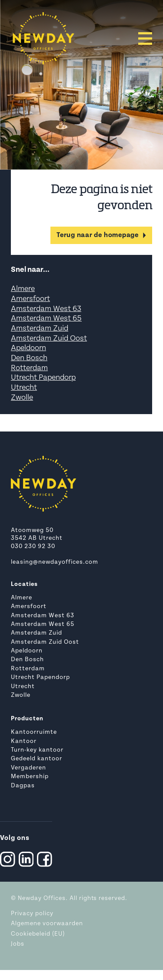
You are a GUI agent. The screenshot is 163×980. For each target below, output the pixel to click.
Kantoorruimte (34, 732)
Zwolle (22, 398)
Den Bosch (29, 358)
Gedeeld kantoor (37, 759)
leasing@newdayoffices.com (55, 562)
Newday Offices (42, 898)
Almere (23, 289)
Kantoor (24, 741)
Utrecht (24, 388)
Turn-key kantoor (37, 750)
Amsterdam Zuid (40, 329)
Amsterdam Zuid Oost (49, 339)
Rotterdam (29, 368)
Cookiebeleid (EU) (38, 934)
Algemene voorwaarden (47, 924)
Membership (30, 777)
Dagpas (23, 786)
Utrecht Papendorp (43, 378)
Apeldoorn (28, 348)
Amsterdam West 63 (46, 309)
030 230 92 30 (33, 547)
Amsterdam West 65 (46, 319)
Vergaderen (28, 768)
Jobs (18, 944)
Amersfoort (30, 299)
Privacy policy (32, 914)
